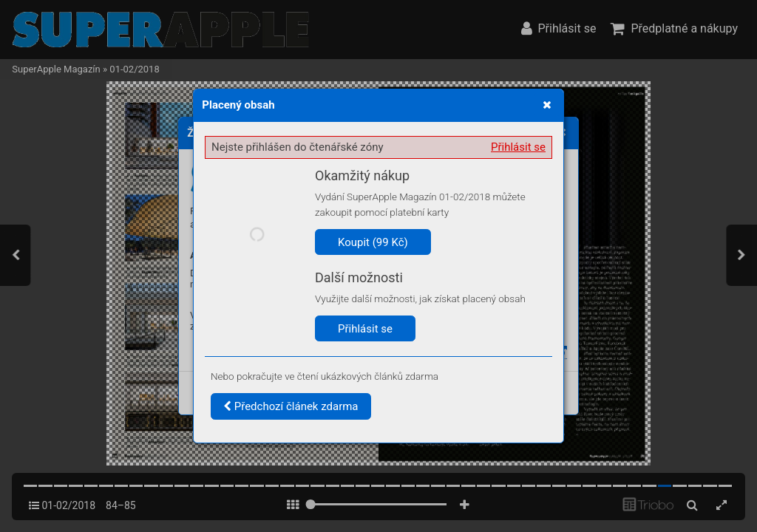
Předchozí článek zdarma (291, 406)
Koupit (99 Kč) (373, 242)
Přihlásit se (518, 147)
